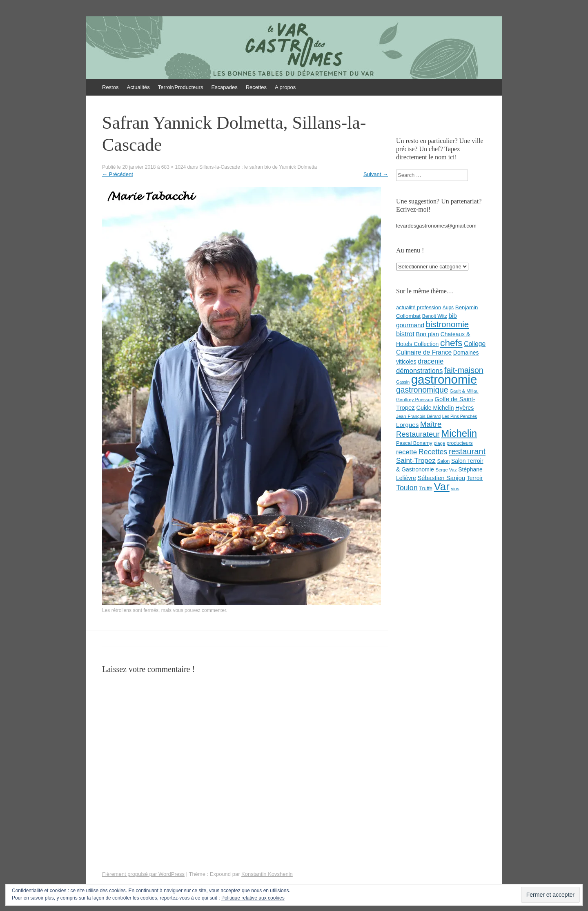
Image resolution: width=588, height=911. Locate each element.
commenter (214, 610)
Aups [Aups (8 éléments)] (448, 308)
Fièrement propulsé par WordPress (143, 874)
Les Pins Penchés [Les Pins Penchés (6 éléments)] (460, 416)
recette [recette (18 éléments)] (406, 452)
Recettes (256, 87)
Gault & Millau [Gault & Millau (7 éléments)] (464, 391)
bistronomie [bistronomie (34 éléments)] (447, 324)
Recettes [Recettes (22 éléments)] (433, 452)
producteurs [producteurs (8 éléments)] (460, 443)
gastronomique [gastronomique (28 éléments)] (422, 390)
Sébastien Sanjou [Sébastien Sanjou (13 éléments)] (441, 478)
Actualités (138, 87)
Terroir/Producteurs (181, 87)
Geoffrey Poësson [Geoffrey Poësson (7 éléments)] (415, 400)
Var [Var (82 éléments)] (442, 487)
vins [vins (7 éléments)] (455, 489)
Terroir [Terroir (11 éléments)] (475, 478)
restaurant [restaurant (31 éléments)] (467, 451)
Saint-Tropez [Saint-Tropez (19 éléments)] (416, 461)
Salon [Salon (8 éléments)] (443, 461)
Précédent (118, 174)
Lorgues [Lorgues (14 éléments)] (407, 425)
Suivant (376, 174)
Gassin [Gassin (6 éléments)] (403, 382)
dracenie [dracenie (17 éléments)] (431, 361)
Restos (110, 87)
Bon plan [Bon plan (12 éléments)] (427, 334)
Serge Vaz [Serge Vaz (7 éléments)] (446, 470)
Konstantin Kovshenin (267, 874)
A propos (285, 87)
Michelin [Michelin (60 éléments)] (459, 433)
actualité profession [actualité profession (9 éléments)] (419, 307)
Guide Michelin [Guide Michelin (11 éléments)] (435, 408)
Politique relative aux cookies (253, 898)
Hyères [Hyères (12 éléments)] (464, 408)
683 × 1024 (174, 167)
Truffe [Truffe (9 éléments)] (426, 488)
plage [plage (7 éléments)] (439, 443)
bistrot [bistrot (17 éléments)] (405, 334)
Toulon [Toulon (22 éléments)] (407, 488)
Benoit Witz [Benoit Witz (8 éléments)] (435, 316)
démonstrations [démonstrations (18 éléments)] (419, 371)
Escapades (224, 87)
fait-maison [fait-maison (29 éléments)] (464, 370)
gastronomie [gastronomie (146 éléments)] (444, 379)
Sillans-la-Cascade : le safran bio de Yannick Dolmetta (258, 167)
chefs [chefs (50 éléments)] (451, 343)
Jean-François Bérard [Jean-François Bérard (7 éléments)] (418, 416)
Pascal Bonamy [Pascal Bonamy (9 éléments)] (414, 443)
